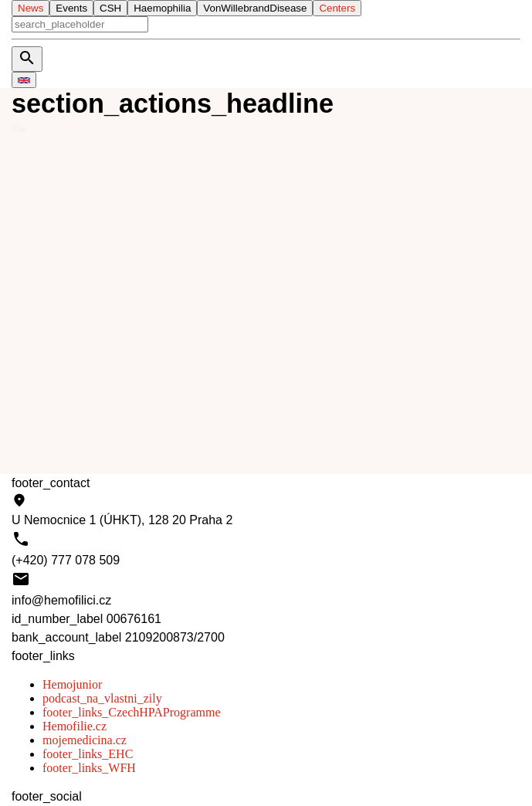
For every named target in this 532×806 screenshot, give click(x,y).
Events (71, 8)
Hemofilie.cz (75, 726)
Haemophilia (162, 8)
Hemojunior (72, 684)
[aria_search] (80, 24)
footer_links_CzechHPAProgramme (131, 712)
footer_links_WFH (89, 768)
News (30, 8)
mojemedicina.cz (85, 740)
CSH (110, 8)
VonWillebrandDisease (255, 8)
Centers (337, 8)
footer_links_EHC (88, 754)
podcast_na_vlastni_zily (102, 698)
